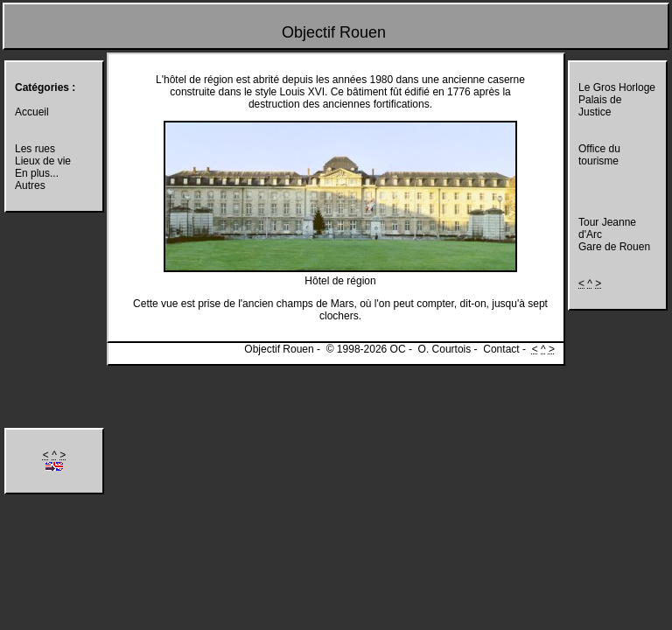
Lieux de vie (43, 161)
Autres (30, 185)
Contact (501, 349)
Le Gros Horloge (617, 87)
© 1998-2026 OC (366, 349)
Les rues (35, 149)
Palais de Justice (600, 106)
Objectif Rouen (334, 32)
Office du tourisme (599, 155)
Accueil (32, 112)
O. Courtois (445, 349)
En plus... (37, 173)
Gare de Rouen (614, 247)
